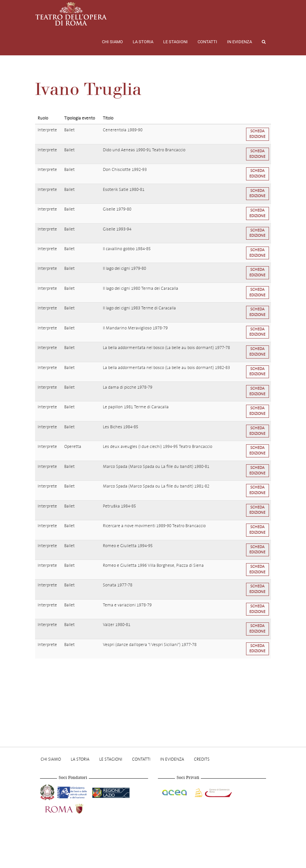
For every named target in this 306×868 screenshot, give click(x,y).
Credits (202, 759)
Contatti (207, 42)
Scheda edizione (257, 134)
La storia (143, 42)
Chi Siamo (112, 42)
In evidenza (239, 42)
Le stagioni (175, 42)
